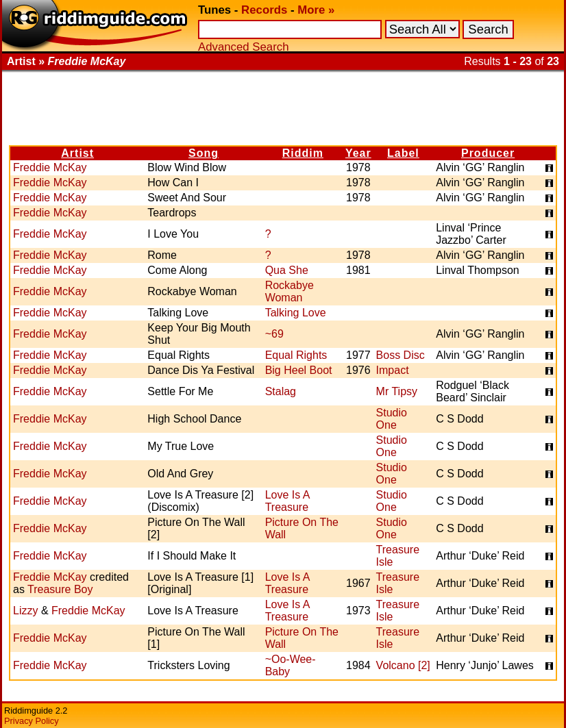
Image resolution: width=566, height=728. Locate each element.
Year (358, 153)
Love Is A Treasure (287, 501)
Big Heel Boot (299, 370)
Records (264, 10)
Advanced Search (243, 47)
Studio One (392, 419)
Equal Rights (296, 355)
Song (204, 153)
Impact (393, 370)
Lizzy (25, 611)
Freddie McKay (50, 167)
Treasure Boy (60, 589)
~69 (274, 334)
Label (403, 153)
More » (316, 10)
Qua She (287, 270)
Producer (488, 153)
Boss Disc (401, 355)
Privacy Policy (32, 721)
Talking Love (296, 313)
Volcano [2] (403, 665)
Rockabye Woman (290, 291)
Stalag (281, 391)
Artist (77, 153)
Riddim (303, 153)
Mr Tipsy (397, 391)
